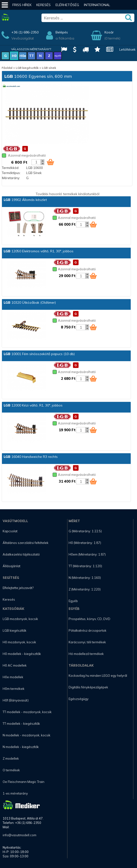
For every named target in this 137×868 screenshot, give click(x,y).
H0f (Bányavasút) (16, 700)
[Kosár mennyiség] (36, 162)
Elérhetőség (67, 5)
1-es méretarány (15, 793)
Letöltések (127, 49)
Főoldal (7, 68)
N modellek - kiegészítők (21, 747)
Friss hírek (22, 5)
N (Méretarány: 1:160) (85, 578)
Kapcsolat (10, 531)
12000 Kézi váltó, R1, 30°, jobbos (33, 405)
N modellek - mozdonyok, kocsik (27, 735)
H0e (23, 56)
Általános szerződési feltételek (26, 543)
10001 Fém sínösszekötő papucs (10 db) (39, 354)
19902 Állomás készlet (25, 200)
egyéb (58, 56)
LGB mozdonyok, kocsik (20, 619)
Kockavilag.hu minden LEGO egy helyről (98, 676)
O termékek (11, 770)
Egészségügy (79, 699)
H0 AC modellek (15, 665)
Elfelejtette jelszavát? (18, 588)
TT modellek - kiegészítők (21, 724)
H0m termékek (14, 689)
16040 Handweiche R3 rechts (31, 457)
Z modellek (11, 758)
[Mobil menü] (5, 5)
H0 (14, 56)
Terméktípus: (11, 173)
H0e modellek (13, 677)
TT (32, 56)
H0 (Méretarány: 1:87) (85, 543)
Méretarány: (11, 178)
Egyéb (73, 601)
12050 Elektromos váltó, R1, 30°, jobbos (39, 251)
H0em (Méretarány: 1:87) (87, 554)
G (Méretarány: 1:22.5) (85, 531)
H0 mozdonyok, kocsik (19, 642)
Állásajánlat (12, 566)
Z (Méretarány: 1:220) (85, 589)
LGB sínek (49, 68)
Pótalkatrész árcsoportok (88, 630)
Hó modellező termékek (86, 654)
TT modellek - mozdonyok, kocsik (27, 712)
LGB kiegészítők (27, 68)
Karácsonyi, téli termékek (87, 642)
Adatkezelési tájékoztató (21, 554)
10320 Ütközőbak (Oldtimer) (30, 303)
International (97, 5)
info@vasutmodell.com (20, 835)
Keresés (44, 5)
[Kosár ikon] (50, 162)
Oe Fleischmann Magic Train (24, 782)
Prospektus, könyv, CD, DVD (89, 619)
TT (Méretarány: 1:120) (85, 566)
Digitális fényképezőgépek (88, 687)
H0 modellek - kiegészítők (22, 654)
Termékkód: (11, 168)
